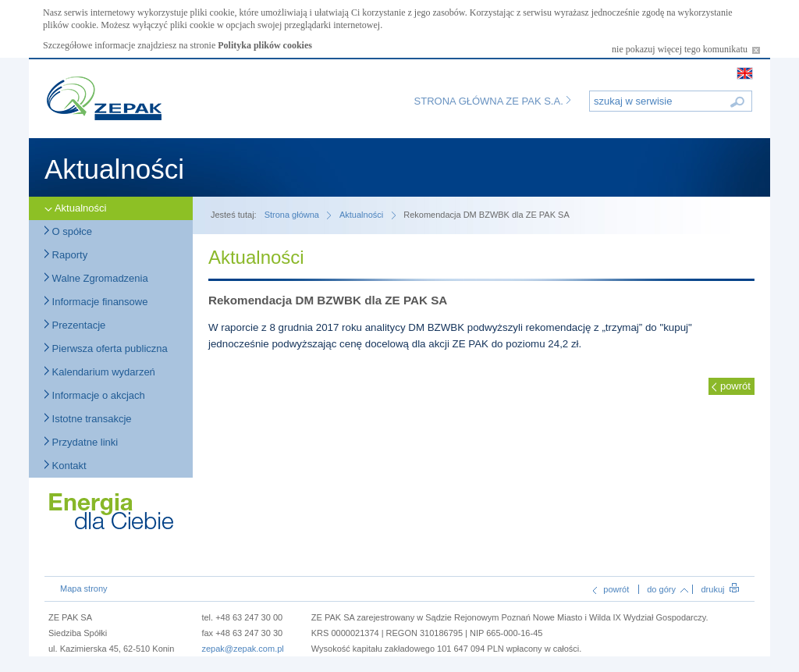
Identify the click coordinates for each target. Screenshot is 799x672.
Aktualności (75, 208)
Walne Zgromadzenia (96, 278)
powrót (735, 386)
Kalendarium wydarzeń (100, 372)
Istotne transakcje (88, 419)
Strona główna (292, 215)
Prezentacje (75, 325)
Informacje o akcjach (95, 395)
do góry (668, 589)
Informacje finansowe (96, 302)
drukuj (719, 589)
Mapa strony (84, 588)
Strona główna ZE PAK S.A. (493, 101)
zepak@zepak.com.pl (242, 649)
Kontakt (66, 466)
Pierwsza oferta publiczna (106, 348)
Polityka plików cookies (265, 45)
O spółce (68, 231)
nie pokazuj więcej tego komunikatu (686, 49)
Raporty (66, 255)
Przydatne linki (81, 442)
